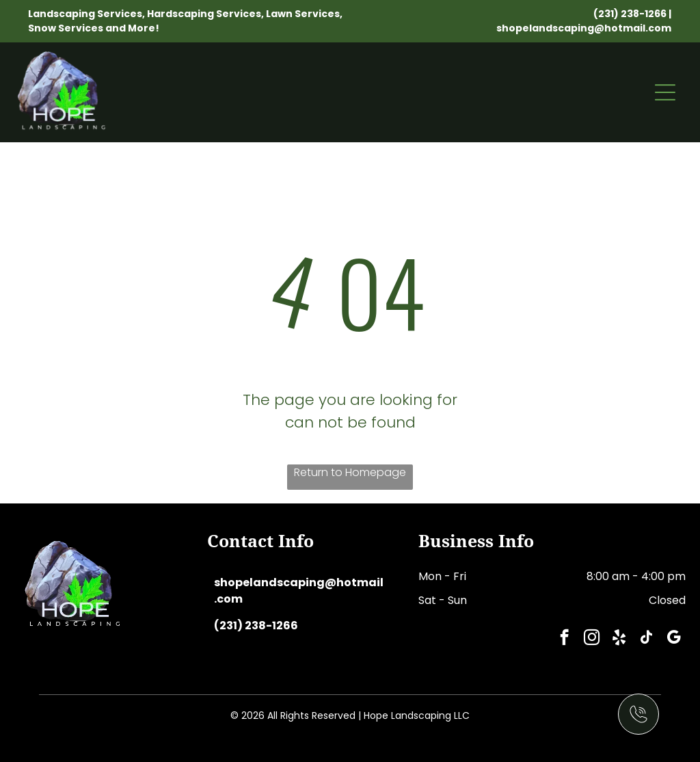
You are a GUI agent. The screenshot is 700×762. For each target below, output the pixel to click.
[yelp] (619, 639)
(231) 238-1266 (630, 14)
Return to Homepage (350, 472)
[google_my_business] (674, 639)
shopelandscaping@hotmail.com (584, 28)
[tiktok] (646, 639)
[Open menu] (665, 92)
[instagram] (592, 639)
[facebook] (564, 639)
